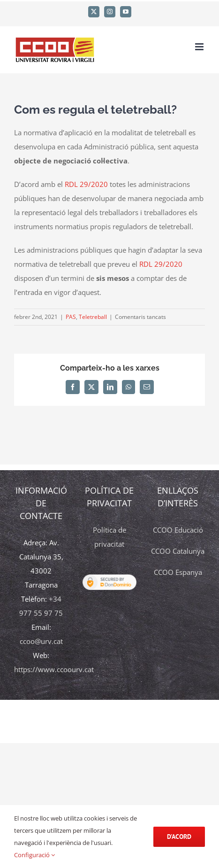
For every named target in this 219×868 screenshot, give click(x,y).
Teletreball (93, 317)
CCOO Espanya (178, 572)
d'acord (179, 837)
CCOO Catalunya (178, 551)
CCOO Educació (178, 530)
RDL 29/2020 (86, 184)
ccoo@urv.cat (41, 641)
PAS (71, 317)
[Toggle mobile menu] (200, 47)
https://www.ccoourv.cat (54, 669)
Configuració (34, 855)
